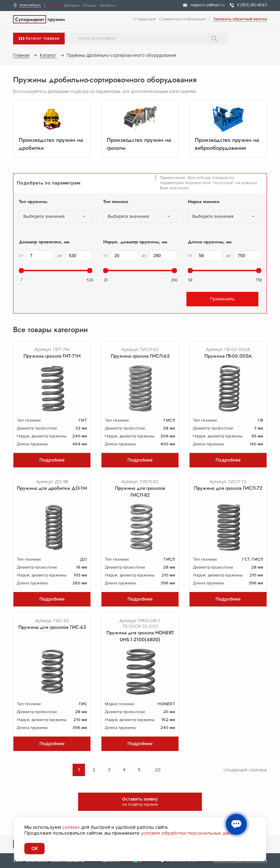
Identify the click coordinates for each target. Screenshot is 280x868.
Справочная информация (183, 19)
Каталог (55, 6)
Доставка (72, 6)
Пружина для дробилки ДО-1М (52, 488)
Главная (21, 55)
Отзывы (90, 6)
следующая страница (245, 770)
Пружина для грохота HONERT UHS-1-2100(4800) (140, 636)
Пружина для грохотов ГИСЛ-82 (140, 491)
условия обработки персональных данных (190, 833)
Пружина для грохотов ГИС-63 (52, 627)
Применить (222, 299)
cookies (71, 827)
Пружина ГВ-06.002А (228, 356)
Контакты (108, 6)
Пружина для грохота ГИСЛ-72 (228, 488)
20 (158, 770)
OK (35, 849)
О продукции (144, 19)
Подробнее (52, 460)
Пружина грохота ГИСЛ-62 (140, 356)
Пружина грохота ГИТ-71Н (52, 356)
